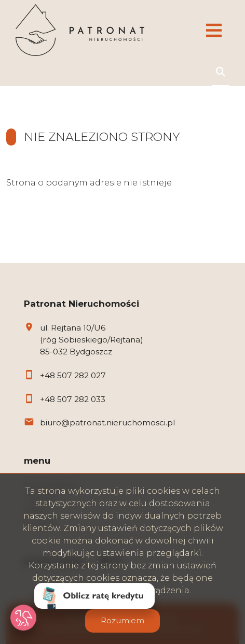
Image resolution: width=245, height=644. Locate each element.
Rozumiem (122, 620)
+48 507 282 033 (73, 399)
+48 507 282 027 (73, 375)
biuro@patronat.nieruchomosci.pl (107, 423)
